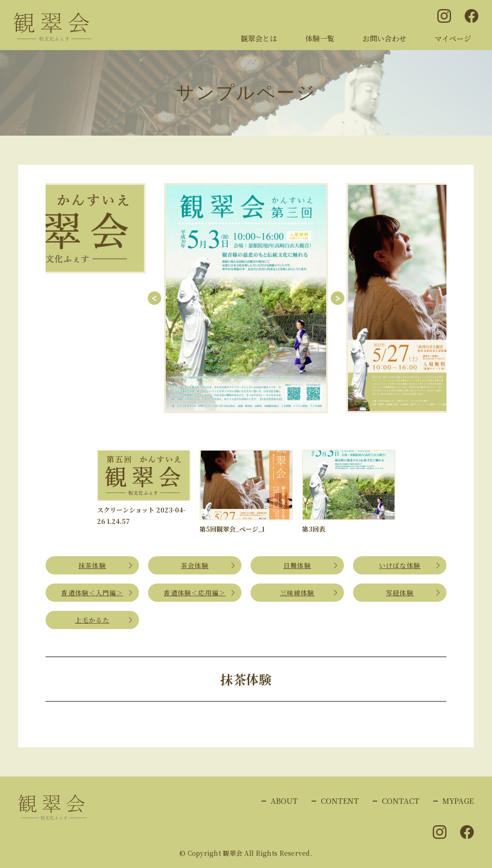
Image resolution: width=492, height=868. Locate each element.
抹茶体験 (92, 565)
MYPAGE (458, 801)
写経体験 (400, 593)
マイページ (453, 38)
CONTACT (401, 801)
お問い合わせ (384, 38)
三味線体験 (297, 593)
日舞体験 (297, 565)
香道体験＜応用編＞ (195, 593)
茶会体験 (195, 565)
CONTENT (340, 801)
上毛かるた (92, 620)
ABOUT (284, 801)
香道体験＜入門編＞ (92, 593)
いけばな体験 (400, 565)
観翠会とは (259, 38)
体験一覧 (320, 38)
